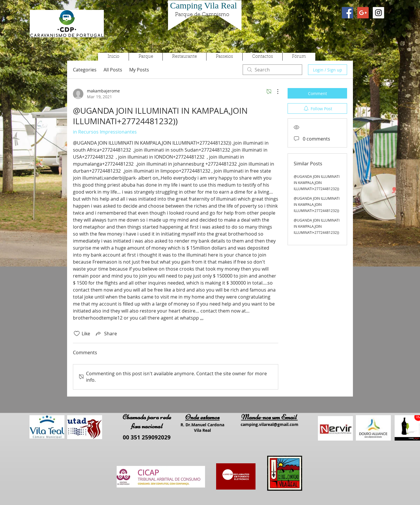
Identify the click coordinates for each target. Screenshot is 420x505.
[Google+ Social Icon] (363, 13)
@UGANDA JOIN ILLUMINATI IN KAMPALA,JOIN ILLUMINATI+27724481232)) (317, 183)
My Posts (139, 70)
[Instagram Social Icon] (378, 13)
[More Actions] (275, 92)
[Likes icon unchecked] (77, 334)
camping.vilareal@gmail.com (269, 424)
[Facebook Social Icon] (348, 13)
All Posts (113, 70)
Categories (85, 70)
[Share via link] (106, 334)
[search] (272, 70)
